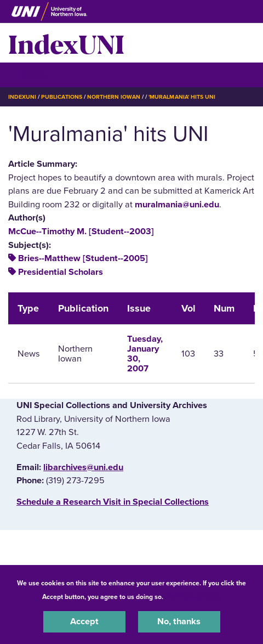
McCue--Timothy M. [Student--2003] (81, 231)
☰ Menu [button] (28, 74)
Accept (84, 622)
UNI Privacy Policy (194, 597)
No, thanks (179, 622)
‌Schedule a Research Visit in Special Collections (113, 502)
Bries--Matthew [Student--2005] (83, 258)
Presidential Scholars (61, 272)
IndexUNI (66, 43)
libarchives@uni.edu (83, 467)
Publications (61, 97)
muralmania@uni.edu (177, 205)
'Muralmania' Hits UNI (182, 97)
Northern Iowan (114, 97)
